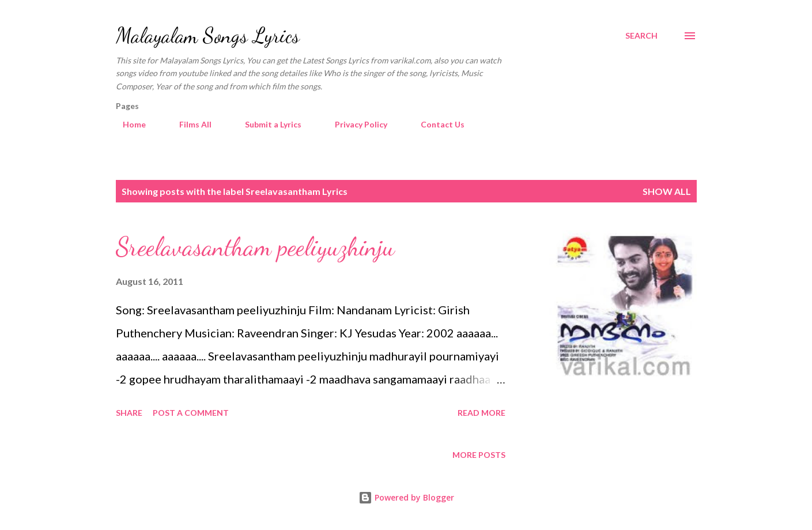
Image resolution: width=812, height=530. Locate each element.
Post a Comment (191, 413)
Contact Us (436, 124)
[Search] (641, 36)
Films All (188, 124)
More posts (479, 455)
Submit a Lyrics (266, 124)
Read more (481, 413)
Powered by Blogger (406, 497)
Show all (667, 191)
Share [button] (129, 413)
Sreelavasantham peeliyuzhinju (255, 247)
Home (127, 124)
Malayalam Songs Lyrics (208, 35)
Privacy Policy (354, 124)
